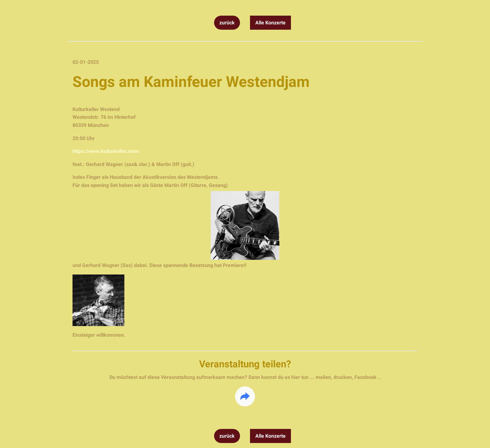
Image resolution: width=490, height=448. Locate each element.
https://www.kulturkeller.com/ (106, 151)
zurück (227, 23)
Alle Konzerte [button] (270, 23)
